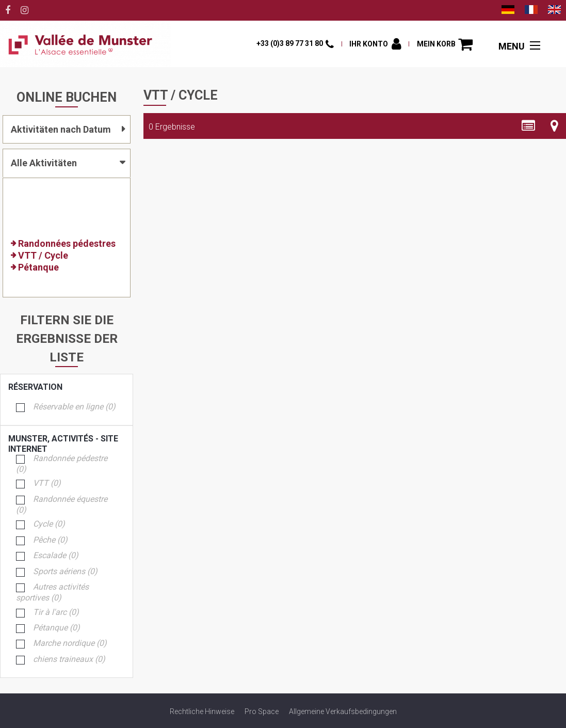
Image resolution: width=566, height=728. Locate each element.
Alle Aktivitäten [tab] (44, 163)
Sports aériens (65, 572)
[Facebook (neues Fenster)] (8, 10)
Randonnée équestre (62, 505)
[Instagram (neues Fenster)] (25, 10)
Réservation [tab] (64, 387)
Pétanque (56, 628)
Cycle (49, 524)
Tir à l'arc (56, 613)
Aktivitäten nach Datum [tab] (61, 129)
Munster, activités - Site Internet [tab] (64, 439)
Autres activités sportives (52, 593)
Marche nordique (70, 644)
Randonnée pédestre (62, 464)
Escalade (56, 556)
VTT (47, 484)
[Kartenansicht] (554, 126)
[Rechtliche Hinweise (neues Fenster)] (202, 711)
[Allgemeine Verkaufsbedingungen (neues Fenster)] (343, 711)
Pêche (50, 540)
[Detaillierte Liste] (528, 126)
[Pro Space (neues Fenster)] (262, 711)
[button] (445, 44)
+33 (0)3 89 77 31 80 (290, 43)
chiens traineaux (69, 660)
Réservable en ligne (74, 407)
